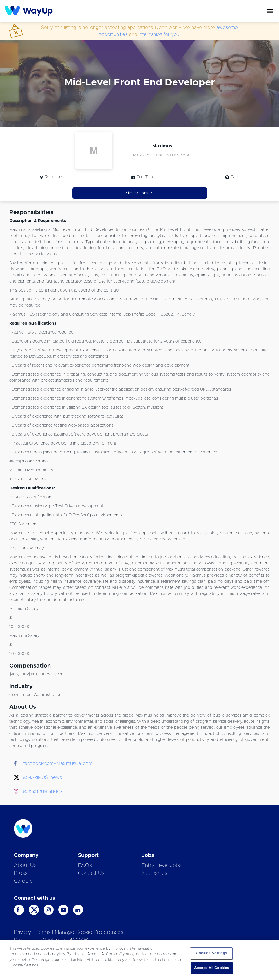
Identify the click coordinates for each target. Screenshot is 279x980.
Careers (23, 881)
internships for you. (159, 34)
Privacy (22, 932)
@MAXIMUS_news (43, 777)
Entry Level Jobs (162, 866)
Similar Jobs (140, 193)
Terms (43, 932)
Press (21, 873)
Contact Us (91, 873)
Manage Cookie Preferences (89, 932)
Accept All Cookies (212, 968)
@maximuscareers (43, 791)
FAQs (85, 866)
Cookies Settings (211, 953)
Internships (155, 873)
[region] (139, 960)
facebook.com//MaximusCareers (58, 764)
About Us (25, 866)
